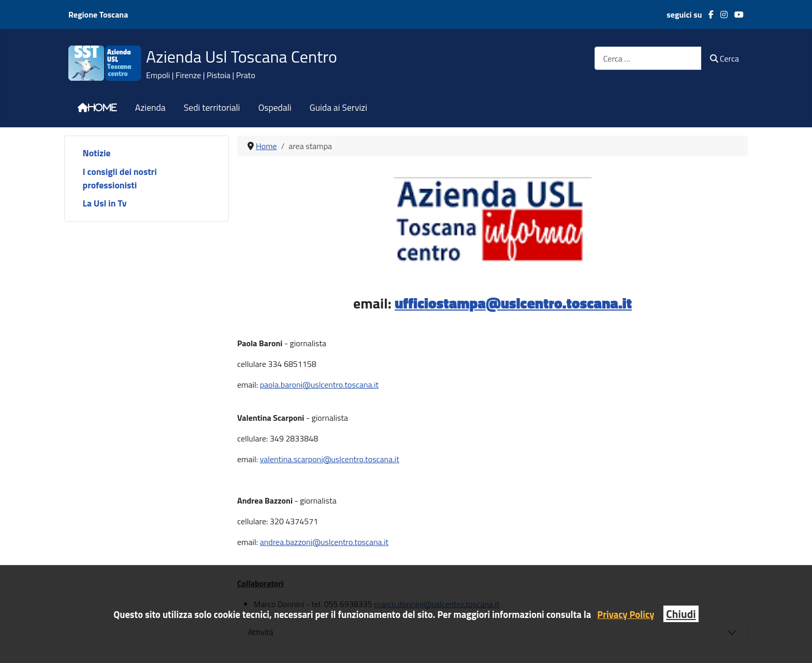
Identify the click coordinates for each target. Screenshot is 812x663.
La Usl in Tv (105, 203)
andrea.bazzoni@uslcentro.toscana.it (324, 542)
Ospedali (275, 108)
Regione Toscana (98, 14)
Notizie (97, 153)
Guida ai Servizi (338, 108)
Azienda (150, 108)
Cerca (724, 58)
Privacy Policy (626, 614)
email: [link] (308, 385)
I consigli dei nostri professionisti (120, 178)
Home (103, 108)
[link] (308, 385)
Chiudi (681, 614)
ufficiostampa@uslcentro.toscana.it (513, 303)
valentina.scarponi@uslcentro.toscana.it (330, 459)
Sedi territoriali (212, 108)
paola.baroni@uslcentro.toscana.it (319, 385)
